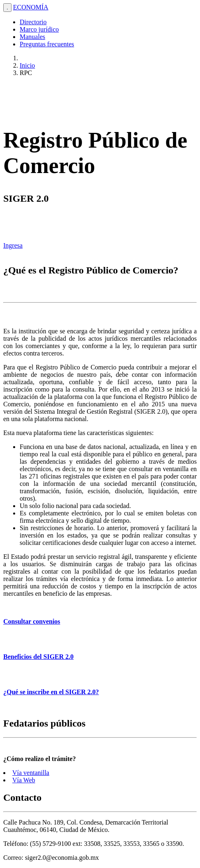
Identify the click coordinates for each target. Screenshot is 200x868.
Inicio (27, 65)
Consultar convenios (32, 621)
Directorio (33, 22)
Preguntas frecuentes (47, 44)
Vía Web (24, 780)
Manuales (32, 37)
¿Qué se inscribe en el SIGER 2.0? (51, 692)
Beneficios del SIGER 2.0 (39, 657)
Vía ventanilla (31, 773)
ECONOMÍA (31, 7)
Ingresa (13, 245)
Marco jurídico (39, 29)
